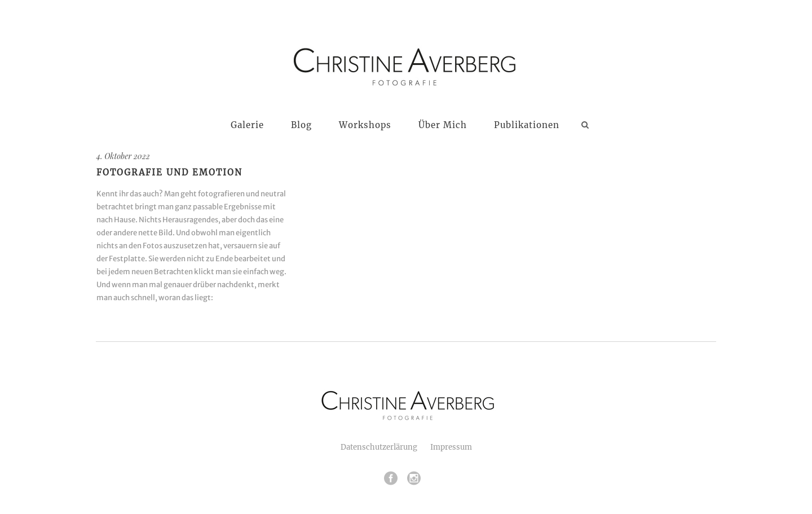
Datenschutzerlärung (379, 447)
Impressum (451, 447)
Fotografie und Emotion (169, 172)
